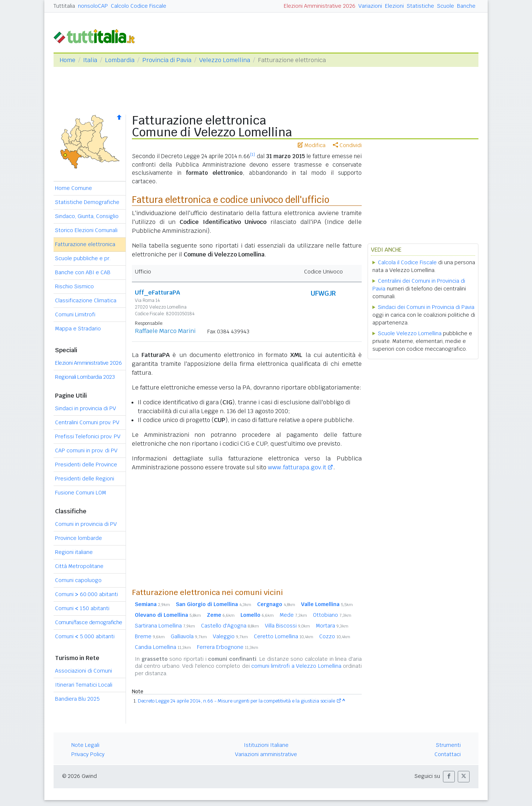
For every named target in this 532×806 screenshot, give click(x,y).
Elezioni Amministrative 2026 (320, 6)
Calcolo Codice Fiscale (139, 6)
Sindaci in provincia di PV (86, 408)
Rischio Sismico (74, 286)
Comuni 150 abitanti (82, 608)
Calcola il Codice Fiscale (407, 262)
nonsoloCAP (93, 6)
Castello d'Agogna (230, 626)
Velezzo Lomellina (225, 60)
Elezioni (394, 6)
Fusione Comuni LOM (81, 493)
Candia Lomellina (163, 647)
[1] (253, 154)
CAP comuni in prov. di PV (86, 450)
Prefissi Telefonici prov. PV (88, 436)
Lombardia (120, 60)
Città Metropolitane (79, 566)
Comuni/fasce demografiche (89, 622)
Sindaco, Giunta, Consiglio (87, 216)
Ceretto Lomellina (284, 636)
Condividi (347, 145)
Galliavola (189, 636)
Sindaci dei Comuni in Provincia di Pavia (426, 307)
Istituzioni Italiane (266, 745)
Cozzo (335, 636)
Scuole (446, 6)
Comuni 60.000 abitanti (86, 594)
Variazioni (370, 6)
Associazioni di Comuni (83, 671)
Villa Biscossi (287, 626)
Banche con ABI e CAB (83, 272)
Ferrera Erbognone (228, 647)
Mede (293, 615)
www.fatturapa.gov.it (297, 467)
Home (67, 60)
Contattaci (448, 754)
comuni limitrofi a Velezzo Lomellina (296, 666)
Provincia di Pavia (167, 60)
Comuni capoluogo (78, 580)
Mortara (332, 626)
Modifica (312, 145)
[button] (449, 777)
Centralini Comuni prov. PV (87, 422)
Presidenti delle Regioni (85, 479)
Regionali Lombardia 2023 (85, 377)
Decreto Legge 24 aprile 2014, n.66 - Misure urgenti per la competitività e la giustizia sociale (236, 701)
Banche (466, 6)
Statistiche (420, 6)
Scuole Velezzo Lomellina (410, 333)
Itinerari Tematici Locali (84, 685)
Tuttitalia (64, 6)
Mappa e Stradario (78, 329)
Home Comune (74, 188)
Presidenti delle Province (86, 465)
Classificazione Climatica (86, 300)
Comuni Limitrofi (75, 314)
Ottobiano (332, 615)
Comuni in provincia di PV (86, 524)
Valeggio (230, 636)
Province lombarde (79, 538)
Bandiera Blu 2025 (77, 699)
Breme (150, 636)
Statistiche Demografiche (87, 202)
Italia (90, 60)
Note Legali (85, 745)
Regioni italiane (74, 552)
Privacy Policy (88, 754)
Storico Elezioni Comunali (86, 230)
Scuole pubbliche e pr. (83, 258)
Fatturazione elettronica (85, 244)
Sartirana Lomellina (165, 626)
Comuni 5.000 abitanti (85, 636)
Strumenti (448, 745)
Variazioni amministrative (266, 754)
